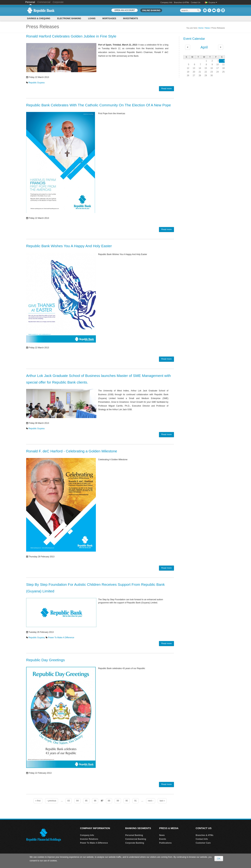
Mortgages (109, 18)
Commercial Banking (136, 839)
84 (77, 801)
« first (38, 801)
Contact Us (196, 2)
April (204, 47)
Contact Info (202, 839)
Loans (92, 18)
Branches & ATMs (182, 2)
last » (162, 801)
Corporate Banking (135, 843)
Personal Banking (134, 835)
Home (201, 28)
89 (118, 801)
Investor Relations (89, 839)
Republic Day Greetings (45, 660)
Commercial (44, 2)
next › (151, 801)
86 (95, 801)
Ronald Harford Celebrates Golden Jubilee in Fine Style (71, 36)
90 (127, 801)
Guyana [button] (213, 2)
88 (109, 801)
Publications (165, 843)
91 (136, 801)
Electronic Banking (69, 18)
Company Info (166, 2)
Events (163, 839)
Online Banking (151, 10)
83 (69, 801)
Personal (30, 2)
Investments (130, 18)
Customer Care (203, 843)
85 (86, 801)
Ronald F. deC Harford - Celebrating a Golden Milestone (72, 451)
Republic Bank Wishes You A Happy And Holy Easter (69, 246)
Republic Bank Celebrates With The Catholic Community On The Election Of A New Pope (98, 105)
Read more (166, 89)
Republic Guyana (36, 83)
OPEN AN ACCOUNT (125, 10)
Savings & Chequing (39, 18)
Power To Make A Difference (61, 638)
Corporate (58, 2)
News (207, 28)
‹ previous (52, 801)
